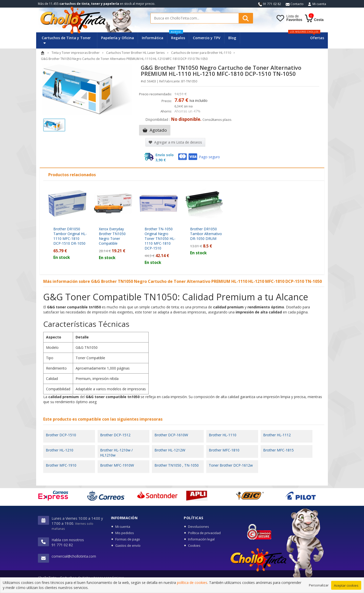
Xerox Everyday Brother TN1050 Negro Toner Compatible (112, 236)
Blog (232, 38)
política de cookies (192, 585)
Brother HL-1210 (60, 450)
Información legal (201, 539)
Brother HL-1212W (170, 450)
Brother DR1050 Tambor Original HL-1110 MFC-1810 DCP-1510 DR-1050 (70, 236)
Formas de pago (128, 539)
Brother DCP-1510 (61, 435)
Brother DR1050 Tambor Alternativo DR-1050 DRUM (206, 234)
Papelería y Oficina (118, 38)
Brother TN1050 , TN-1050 (177, 465)
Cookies (194, 545)
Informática (153, 38)
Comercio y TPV (207, 38)
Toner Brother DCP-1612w (231, 465)
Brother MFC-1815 (278, 450)
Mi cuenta (319, 4)
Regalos (177, 36)
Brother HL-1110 (223, 435)
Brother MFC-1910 (61, 465)
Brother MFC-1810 (224, 450)
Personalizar (319, 588)
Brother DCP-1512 (115, 435)
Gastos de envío (128, 545)
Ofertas (317, 38)
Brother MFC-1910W (117, 465)
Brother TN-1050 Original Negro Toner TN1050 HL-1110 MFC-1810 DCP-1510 (160, 238)
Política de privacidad (204, 533)
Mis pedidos (125, 533)
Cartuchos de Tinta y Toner (66, 40)
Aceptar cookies (346, 588)
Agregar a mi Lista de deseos (175, 142)
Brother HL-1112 (277, 435)
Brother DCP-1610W (171, 435)
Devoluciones (199, 527)
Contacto (295, 4)
